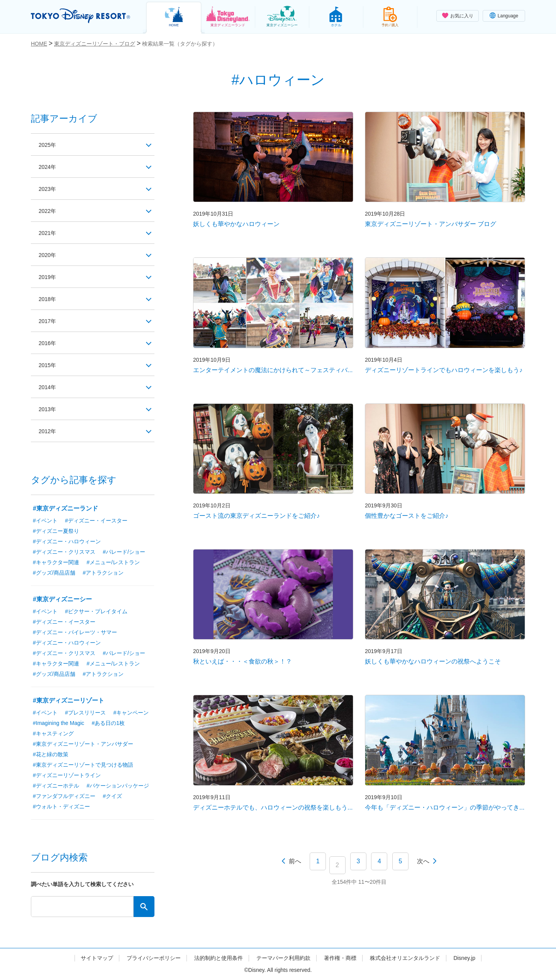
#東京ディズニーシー (62, 599)
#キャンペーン (131, 713)
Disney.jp (464, 958)
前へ (295, 861)
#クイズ (112, 796)
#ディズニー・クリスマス (64, 552)
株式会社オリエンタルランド (405, 958)
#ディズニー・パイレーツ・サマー (75, 632)
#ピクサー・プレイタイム (96, 611)
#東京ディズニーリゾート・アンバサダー (83, 744)
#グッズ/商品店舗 (54, 573)
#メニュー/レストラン (113, 562)
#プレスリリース (85, 713)
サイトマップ (97, 958)
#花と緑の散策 (51, 754)
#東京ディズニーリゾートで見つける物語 (83, 765)
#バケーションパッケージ (118, 786)
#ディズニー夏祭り (56, 531)
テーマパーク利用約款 (283, 958)
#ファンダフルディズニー (64, 796)
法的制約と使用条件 (219, 958)
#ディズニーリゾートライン (67, 775)
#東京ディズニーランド (65, 508)
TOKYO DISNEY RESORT (81, 16)
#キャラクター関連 (56, 562)
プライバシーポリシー (154, 958)
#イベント (45, 521)
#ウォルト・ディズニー (61, 806)
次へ (423, 861)
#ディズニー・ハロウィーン (67, 541)
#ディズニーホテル (56, 786)
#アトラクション (103, 573)
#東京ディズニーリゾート (69, 700)
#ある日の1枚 (108, 723)
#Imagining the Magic (58, 723)
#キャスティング (53, 733)
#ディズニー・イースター (96, 521)
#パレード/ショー (124, 552)
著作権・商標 (340, 958)
